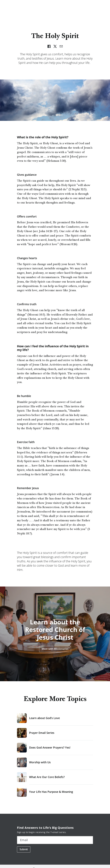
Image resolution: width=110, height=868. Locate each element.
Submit (24, 849)
